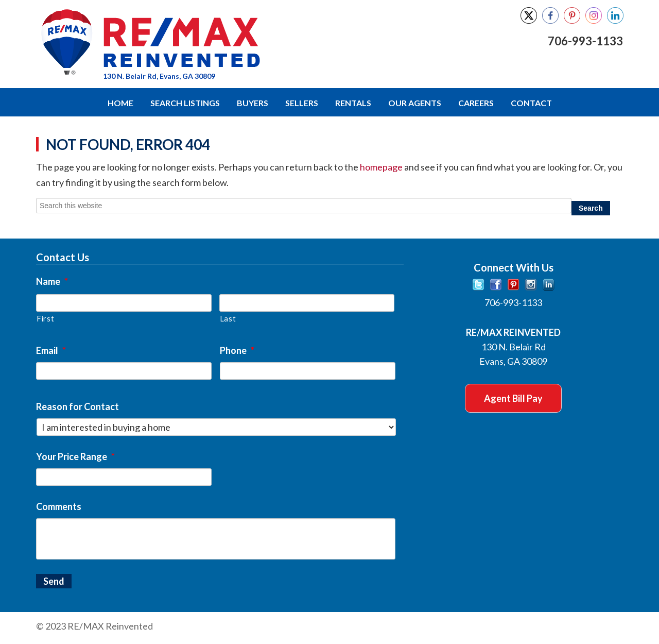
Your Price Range (75, 456)
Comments (59, 506)
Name (52, 281)
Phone (237, 350)
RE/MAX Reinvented (212, 43)
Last (228, 319)
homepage (381, 167)
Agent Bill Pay (513, 398)
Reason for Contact (77, 406)
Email (51, 350)
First (45, 319)
